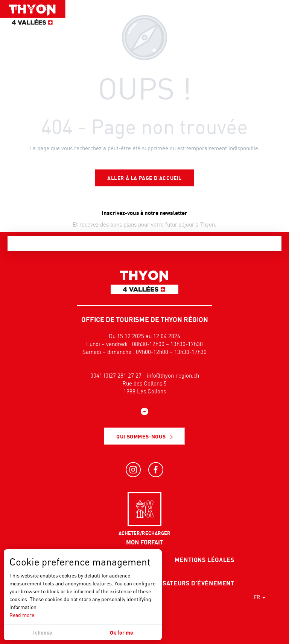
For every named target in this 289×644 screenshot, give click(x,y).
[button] (266, 21)
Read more (22, 615)
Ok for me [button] (122, 633)
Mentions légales (205, 560)
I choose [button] (42, 633)
